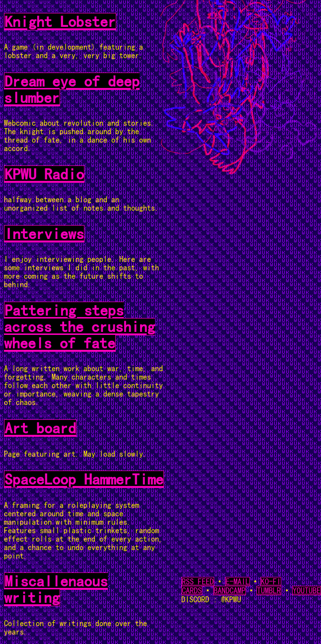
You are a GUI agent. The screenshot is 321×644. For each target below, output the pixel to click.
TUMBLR (269, 591)
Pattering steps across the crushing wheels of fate (80, 327)
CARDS (192, 591)
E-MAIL (238, 582)
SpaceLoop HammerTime (84, 479)
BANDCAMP (230, 591)
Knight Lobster (60, 22)
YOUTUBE (307, 591)
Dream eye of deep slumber (72, 89)
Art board (40, 428)
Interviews (44, 234)
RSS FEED (198, 582)
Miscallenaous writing (56, 589)
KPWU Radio (44, 174)
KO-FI (271, 582)
